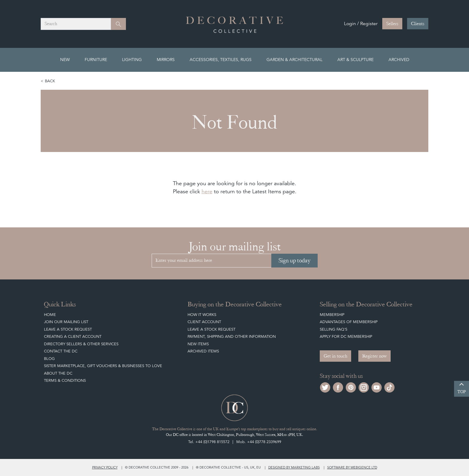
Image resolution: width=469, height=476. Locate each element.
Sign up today (294, 260)
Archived (399, 60)
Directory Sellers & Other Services (81, 344)
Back (50, 81)
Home (50, 315)
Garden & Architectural (294, 60)
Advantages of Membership (349, 322)
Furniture (96, 60)
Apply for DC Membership (346, 336)
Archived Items (203, 351)
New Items (198, 344)
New (65, 60)
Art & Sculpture (355, 60)
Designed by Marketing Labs (294, 467)
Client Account (204, 322)
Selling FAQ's (334, 329)
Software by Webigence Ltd (352, 467)
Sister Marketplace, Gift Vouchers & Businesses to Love (103, 366)
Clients (418, 24)
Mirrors (166, 60)
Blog (49, 359)
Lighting (132, 60)
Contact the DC (61, 351)
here (207, 191)
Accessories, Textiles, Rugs (221, 60)
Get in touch (335, 356)
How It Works (202, 315)
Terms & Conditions (65, 380)
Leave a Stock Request (68, 329)
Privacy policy (105, 467)
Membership (332, 315)
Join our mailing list (66, 322)
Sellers (392, 24)
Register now (374, 356)
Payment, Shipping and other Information (232, 336)
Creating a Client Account (73, 336)
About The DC (58, 373)
